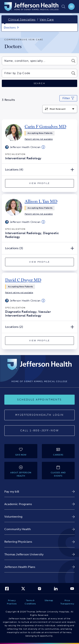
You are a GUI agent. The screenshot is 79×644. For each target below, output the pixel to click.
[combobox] (36, 61)
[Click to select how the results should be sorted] (60, 109)
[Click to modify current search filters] (68, 98)
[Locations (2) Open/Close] (39, 327)
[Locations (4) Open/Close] (39, 170)
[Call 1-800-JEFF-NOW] (39, 431)
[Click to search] (39, 83)
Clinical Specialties (22, 20)
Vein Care (47, 20)
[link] (45, 127)
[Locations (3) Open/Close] (39, 248)
